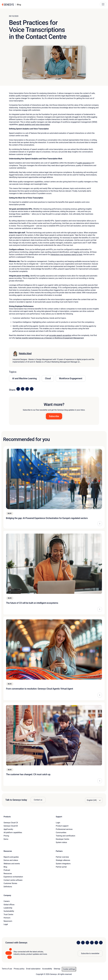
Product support (62, 826)
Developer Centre (63, 839)
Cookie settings (69, 969)
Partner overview (62, 857)
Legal (6, 924)
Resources (8, 873)
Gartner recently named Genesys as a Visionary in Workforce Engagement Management (50, 338)
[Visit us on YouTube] (96, 943)
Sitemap (57, 969)
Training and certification (66, 836)
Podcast (7, 870)
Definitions (8, 887)
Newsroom (8, 921)
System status (61, 842)
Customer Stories (10, 883)
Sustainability (9, 911)
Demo (6, 839)
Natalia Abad (25, 353)
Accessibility (47, 969)
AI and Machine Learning (24, 378)
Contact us (38, 800)
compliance (85, 96)
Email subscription (33, 969)
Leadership (8, 908)
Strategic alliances (63, 860)
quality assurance (84, 163)
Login (58, 823)
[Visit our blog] (101, 943)
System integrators (63, 864)
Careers (7, 901)
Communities (61, 833)
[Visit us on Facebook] (92, 943)
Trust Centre (8, 914)
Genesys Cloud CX (11, 823)
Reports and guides (11, 857)
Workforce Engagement (71, 378)
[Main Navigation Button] (103, 4)
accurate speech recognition (60, 335)
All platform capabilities (13, 833)
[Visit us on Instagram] (83, 943)
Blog (5, 867)
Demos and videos (11, 860)
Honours (7, 918)
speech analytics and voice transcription (34, 124)
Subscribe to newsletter (90, 953)
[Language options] (94, 800)
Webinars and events (12, 864)
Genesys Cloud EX (11, 826)
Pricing (6, 836)
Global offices (9, 905)
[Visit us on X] (87, 943)
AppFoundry (8, 829)
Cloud (48, 378)
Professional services (64, 829)
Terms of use (7, 969)
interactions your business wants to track (66, 255)
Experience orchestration (13, 877)
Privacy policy (19, 969)
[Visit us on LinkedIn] (78, 943)
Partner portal (61, 867)
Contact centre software (13, 880)
